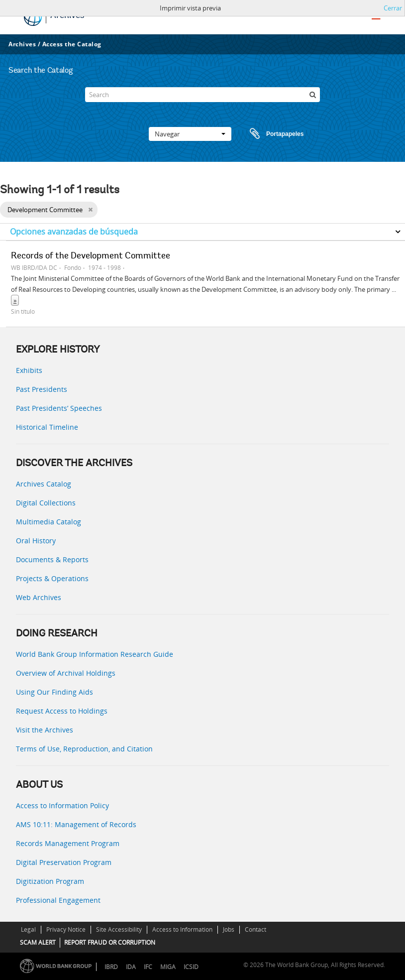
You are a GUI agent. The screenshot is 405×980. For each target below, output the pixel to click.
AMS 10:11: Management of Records (76, 824)
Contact (255, 929)
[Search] (203, 95)
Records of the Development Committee (91, 256)
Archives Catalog (44, 484)
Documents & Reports (52, 559)
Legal (28, 929)
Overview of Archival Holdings (66, 673)
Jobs (229, 929)
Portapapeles (267, 134)
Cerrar (393, 8)
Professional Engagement (58, 900)
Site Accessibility (119, 929)
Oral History (36, 541)
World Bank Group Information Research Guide (95, 654)
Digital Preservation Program (64, 862)
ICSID (191, 967)
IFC (148, 967)
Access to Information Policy (62, 805)
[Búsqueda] (312, 95)
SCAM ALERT (38, 942)
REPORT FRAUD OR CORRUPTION (110, 942)
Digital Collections (46, 503)
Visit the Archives (45, 730)
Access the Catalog (72, 44)
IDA (131, 967)
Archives (22, 44)
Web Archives (39, 597)
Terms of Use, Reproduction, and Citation (84, 749)
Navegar (190, 134)
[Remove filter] (90, 210)
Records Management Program (68, 843)
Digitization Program (50, 881)
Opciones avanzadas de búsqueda (74, 232)
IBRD (111, 967)
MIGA (168, 967)
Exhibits (29, 370)
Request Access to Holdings (62, 711)
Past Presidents (42, 389)
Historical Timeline (47, 427)
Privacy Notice (66, 929)
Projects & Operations (52, 578)
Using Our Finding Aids (54, 692)
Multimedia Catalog (49, 522)
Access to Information (182, 929)
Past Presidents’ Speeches (59, 408)
